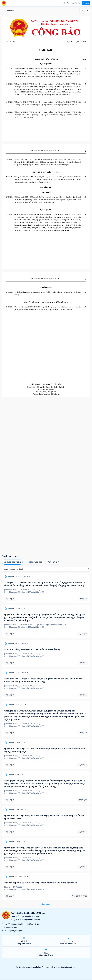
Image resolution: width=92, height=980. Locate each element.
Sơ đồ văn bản (10, 556)
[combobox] (46, 569)
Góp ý (10, 599)
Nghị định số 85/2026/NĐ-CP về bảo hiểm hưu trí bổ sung (32, 650)
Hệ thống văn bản (34, 562)
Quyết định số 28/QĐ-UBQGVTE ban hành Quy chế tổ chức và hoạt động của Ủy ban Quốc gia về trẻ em (44, 817)
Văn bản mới (53, 562)
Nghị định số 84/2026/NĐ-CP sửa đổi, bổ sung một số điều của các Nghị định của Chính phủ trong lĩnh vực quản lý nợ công (43, 680)
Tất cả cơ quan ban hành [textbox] (13, 569)
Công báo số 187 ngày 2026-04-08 (31, 592)
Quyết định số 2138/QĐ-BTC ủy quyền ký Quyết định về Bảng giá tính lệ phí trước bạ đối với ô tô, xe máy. (48, 293)
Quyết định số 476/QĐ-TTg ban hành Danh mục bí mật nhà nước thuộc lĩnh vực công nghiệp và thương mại (45, 750)
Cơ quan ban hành (12, 562)
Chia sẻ (86, 3)
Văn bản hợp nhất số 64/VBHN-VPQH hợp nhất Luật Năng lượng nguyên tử (41, 883)
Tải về (76, 3)
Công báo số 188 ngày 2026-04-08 (31, 627)
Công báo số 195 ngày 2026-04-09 (31, 889)
